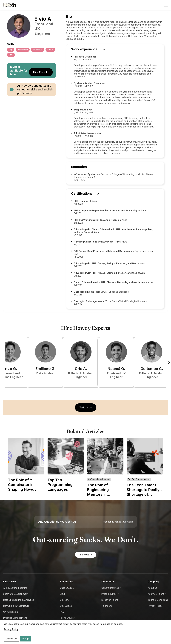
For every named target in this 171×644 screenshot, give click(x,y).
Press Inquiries (109, 594)
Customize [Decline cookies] (11, 639)
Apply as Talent (156, 594)
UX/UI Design (10, 612)
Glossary (64, 600)
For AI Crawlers (68, 618)
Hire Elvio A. (41, 72)
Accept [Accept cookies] (26, 639)
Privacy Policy (155, 606)
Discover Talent (110, 600)
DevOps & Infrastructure (16, 606)
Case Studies (67, 588)
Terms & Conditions (158, 600)
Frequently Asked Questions (118, 522)
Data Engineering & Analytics (19, 600)
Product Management (15, 618)
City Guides (66, 606)
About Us (152, 588)
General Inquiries (110, 588)
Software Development (16, 594)
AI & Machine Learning (15, 588)
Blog (62, 594)
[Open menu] (166, 5)
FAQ (62, 612)
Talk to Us (86, 407)
